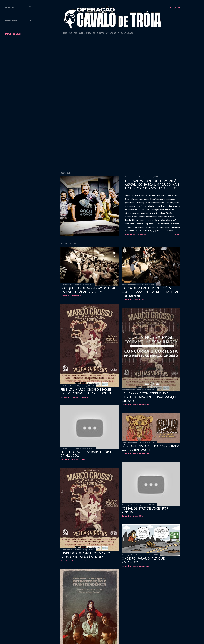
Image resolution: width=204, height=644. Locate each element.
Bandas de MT (112, 33)
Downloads (126, 33)
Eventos (72, 33)
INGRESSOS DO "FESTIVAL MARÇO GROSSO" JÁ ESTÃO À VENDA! (85, 555)
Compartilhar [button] (130, 235)
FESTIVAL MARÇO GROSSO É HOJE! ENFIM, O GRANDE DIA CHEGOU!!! (86, 391)
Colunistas (98, 33)
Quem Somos (84, 33)
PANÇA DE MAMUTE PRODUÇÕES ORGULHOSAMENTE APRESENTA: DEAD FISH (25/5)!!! (151, 292)
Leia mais (177, 235)
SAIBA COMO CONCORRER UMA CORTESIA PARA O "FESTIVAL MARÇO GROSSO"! (149, 397)
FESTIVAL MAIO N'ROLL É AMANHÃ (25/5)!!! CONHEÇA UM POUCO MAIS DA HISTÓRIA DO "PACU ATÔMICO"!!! (152, 184)
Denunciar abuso (13, 34)
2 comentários (138, 299)
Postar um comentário (80, 397)
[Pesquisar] (175, 8)
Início (63, 33)
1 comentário (141, 235)
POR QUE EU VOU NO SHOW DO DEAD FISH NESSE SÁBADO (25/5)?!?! (89, 290)
